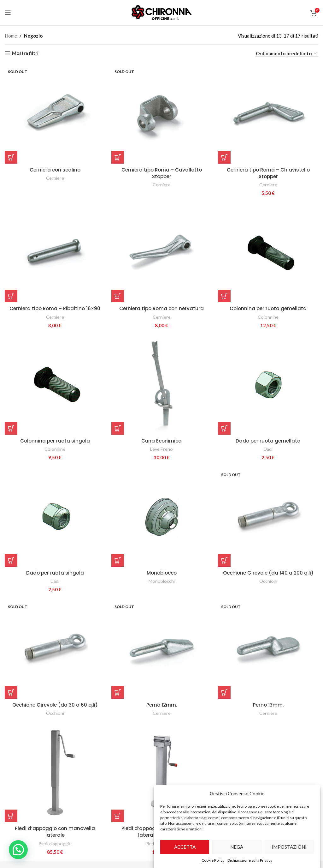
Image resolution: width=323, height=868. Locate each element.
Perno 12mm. (162, 705)
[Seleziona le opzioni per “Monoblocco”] (118, 560)
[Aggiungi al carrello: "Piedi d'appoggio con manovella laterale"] (11, 816)
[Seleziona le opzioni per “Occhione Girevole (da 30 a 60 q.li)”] (11, 692)
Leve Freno (161, 449)
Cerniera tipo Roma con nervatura (161, 308)
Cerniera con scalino (55, 170)
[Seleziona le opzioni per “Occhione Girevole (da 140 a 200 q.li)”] (224, 560)
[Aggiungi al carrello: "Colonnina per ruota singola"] (11, 428)
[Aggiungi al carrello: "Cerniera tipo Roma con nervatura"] (118, 296)
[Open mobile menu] (8, 13)
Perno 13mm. (268, 705)
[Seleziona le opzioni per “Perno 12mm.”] (118, 692)
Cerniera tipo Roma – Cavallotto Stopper (162, 173)
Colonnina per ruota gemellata (268, 308)
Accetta (185, 847)
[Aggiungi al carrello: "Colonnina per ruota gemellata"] (224, 296)
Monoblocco (162, 573)
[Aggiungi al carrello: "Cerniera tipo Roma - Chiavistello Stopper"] (224, 157)
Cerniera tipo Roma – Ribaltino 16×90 (55, 308)
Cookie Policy (213, 860)
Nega (237, 847)
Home (11, 36)
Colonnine (268, 317)
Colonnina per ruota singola (55, 441)
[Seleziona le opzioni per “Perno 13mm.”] (224, 692)
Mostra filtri (25, 53)
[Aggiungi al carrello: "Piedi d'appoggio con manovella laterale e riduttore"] (118, 816)
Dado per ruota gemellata (268, 441)
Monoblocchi (162, 581)
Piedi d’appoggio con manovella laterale (55, 832)
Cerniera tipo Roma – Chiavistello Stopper (268, 173)
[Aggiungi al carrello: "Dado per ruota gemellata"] (224, 428)
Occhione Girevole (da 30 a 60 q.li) (55, 705)
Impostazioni (289, 847)
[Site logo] (162, 12)
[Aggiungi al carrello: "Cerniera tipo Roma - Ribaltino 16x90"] (11, 296)
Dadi (268, 449)
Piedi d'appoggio (55, 844)
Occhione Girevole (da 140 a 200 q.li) (268, 573)
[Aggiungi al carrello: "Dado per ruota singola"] (11, 560)
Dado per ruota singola (55, 573)
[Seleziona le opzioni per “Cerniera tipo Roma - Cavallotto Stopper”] (118, 157)
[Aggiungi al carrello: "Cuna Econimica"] (118, 428)
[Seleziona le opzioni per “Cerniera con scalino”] (11, 157)
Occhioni (268, 581)
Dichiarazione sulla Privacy (250, 860)
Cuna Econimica (161, 441)
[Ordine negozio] (287, 54)
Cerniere (55, 178)
